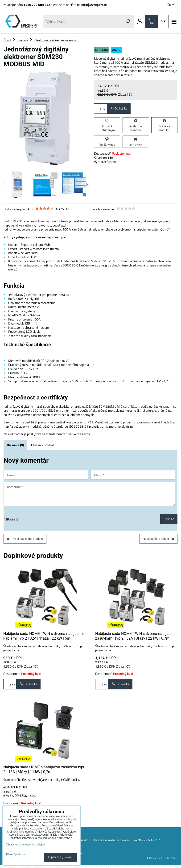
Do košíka (120, 109)
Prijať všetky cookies (60, 857)
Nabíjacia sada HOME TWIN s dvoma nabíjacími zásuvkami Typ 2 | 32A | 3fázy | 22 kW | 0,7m (135, 637)
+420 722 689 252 (37, 5)
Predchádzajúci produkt (26, 540)
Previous (4, 184)
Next (87, 184)
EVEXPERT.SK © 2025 (162, 861)
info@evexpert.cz (94, 5)
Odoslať (169, 519)
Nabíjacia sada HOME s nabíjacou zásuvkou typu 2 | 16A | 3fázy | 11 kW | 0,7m (44, 772)
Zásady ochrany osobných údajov (25, 844)
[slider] (45, 208)
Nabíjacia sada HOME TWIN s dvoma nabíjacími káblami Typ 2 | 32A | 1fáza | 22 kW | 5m (43, 637)
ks (101, 109)
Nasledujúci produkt (158, 540)
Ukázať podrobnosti (18, 854)
